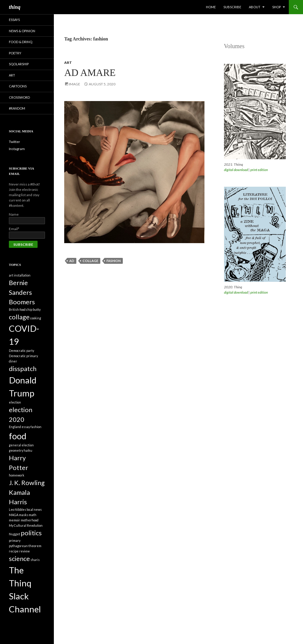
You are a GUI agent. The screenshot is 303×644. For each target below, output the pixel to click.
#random (17, 108)
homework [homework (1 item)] (17, 475)
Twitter (14, 142)
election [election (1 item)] (15, 402)
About (255, 7)
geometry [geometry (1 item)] (16, 450)
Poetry (15, 53)
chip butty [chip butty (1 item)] (33, 309)
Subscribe (232, 7)
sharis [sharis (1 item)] (35, 560)
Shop (277, 7)
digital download (236, 170)
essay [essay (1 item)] (26, 427)
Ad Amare (90, 73)
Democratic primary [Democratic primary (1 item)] (23, 356)
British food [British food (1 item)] (17, 309)
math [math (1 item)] (33, 515)
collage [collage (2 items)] (19, 317)
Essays (14, 20)
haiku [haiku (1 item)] (28, 450)
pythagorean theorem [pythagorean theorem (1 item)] (25, 546)
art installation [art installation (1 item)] (20, 275)
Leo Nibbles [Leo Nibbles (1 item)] (17, 509)
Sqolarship (19, 64)
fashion (114, 261)
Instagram (17, 149)
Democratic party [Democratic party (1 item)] (21, 351)
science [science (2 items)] (19, 558)
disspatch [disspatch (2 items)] (23, 369)
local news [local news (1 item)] (34, 509)
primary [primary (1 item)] (15, 540)
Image (75, 84)
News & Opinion (22, 31)
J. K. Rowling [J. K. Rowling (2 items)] (27, 483)
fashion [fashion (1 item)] (36, 427)
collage (90, 261)
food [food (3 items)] (18, 436)
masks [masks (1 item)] (24, 515)
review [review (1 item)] (24, 551)
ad (72, 261)
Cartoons (18, 86)
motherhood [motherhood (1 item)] (30, 520)
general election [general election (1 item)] (21, 445)
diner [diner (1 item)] (13, 361)
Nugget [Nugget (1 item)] (14, 534)
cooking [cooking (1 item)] (36, 318)
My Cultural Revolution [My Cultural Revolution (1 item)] (26, 525)
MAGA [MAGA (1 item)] (14, 515)
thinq (15, 7)
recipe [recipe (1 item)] (14, 551)
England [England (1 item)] (15, 427)
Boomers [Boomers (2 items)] (22, 302)
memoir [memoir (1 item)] (14, 520)
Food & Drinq (21, 42)
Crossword (19, 97)
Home (211, 7)
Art (68, 62)
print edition (259, 170)
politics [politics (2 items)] (31, 533)
